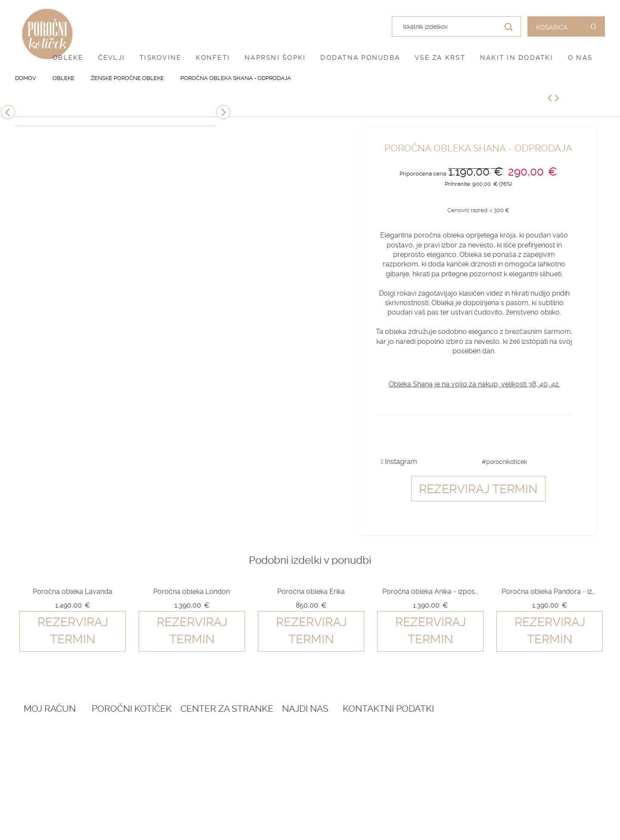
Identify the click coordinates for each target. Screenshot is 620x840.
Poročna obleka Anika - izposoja (430, 591)
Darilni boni (155, 754)
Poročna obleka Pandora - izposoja (549, 591)
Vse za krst (440, 58)
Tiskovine (160, 58)
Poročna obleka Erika (311, 591)
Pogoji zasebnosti (279, 754)
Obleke (68, 58)
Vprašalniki (155, 775)
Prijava (35, 732)
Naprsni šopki (275, 58)
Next (223, 112)
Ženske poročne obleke (127, 78)
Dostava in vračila (279, 764)
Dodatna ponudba (360, 58)
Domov (26, 78)
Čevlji (112, 58)
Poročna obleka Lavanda (73, 591)
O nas (580, 58)
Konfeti (213, 58)
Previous (8, 112)
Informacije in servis (283, 775)
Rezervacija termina (170, 732)
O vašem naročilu (53, 754)
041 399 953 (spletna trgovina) (513, 776)
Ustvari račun (48, 743)
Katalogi (150, 764)
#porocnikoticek (504, 462)
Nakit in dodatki (517, 58)
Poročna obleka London (192, 591)
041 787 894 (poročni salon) (525, 786)
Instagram (399, 462)
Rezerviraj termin (478, 489)
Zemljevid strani (52, 764)
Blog (144, 743)
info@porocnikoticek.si (521, 796)
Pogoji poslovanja (280, 743)
